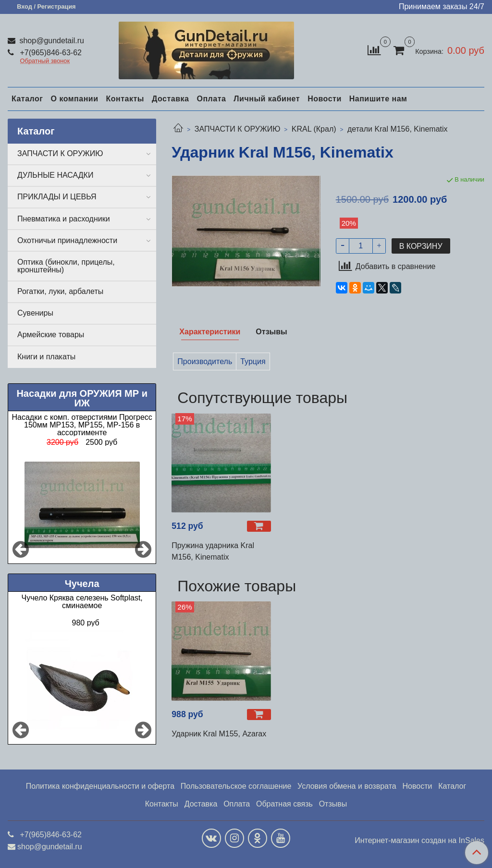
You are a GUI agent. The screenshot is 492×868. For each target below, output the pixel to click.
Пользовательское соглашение (236, 786)
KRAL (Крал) (314, 129)
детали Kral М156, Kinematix (398, 129)
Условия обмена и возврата (347, 786)
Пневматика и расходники (64, 219)
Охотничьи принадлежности (67, 240)
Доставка (171, 99)
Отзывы (333, 804)
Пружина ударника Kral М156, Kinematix (213, 551)
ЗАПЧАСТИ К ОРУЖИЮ (238, 129)
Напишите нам (378, 99)
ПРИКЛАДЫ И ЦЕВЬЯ (57, 197)
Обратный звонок (45, 61)
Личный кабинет (267, 99)
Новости (325, 99)
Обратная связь (284, 804)
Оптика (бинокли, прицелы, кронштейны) (66, 266)
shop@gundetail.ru (51, 41)
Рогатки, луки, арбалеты (60, 291)
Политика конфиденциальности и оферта (100, 786)
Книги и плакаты (46, 357)
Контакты (125, 99)
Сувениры (35, 313)
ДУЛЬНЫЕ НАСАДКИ (55, 175)
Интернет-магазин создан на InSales (419, 841)
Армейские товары (51, 335)
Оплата (211, 99)
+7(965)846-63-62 (50, 53)
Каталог (27, 99)
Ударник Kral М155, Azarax (219, 734)
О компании (74, 99)
